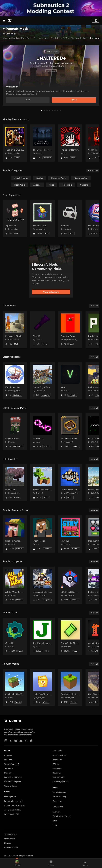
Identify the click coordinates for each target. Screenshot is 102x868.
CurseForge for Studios (62, 816)
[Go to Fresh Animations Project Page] (15, 534)
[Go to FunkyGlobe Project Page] (15, 483)
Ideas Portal (57, 760)
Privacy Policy (9, 839)
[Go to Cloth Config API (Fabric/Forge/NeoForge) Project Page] (70, 636)
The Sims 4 (9, 769)
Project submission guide (14, 801)
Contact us (57, 801)
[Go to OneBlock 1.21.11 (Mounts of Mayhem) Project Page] (70, 687)
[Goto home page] (10, 21)
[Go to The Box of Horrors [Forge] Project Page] (70, 143)
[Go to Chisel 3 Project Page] (42, 329)
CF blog (56, 764)
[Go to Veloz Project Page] (70, 381)
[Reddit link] (31, 741)
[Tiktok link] (11, 741)
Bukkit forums (58, 777)
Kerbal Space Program (13, 777)
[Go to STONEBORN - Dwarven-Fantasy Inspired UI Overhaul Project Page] (70, 432)
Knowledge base (59, 792)
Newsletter (57, 769)
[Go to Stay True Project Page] (70, 534)
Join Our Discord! (60, 755)
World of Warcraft (12, 764)
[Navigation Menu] (4, 21)
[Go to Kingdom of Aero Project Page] (15, 381)
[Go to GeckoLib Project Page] (15, 636)
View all (94, 306)
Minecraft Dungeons (13, 782)
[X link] (26, 741)
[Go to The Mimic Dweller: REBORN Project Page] (15, 143)
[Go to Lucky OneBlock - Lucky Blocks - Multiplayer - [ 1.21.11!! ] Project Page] (42, 687)
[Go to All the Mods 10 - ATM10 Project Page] (15, 585)
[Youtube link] (16, 741)
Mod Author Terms (11, 848)
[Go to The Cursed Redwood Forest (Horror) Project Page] (42, 143)
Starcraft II (9, 773)
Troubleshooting (59, 797)
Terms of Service (11, 834)
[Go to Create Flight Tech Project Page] (42, 381)
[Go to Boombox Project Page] (70, 219)
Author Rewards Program (15, 806)
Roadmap (57, 773)
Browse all (93, 171)
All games (8, 755)
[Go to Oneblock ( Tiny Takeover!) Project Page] (15, 687)
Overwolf (56, 812)
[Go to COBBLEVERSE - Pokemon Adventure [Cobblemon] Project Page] (70, 585)
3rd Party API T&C (12, 814)
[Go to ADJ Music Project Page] (42, 432)
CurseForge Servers (60, 782)
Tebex (55, 821)
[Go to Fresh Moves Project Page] (42, 534)
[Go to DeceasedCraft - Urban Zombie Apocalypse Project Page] (42, 585)
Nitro (55, 825)
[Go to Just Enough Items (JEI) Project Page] (42, 636)
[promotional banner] (51, 8)
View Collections (51, 292)
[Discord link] (21, 741)
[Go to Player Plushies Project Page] (15, 432)
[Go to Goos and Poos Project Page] (70, 329)
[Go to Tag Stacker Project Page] (15, 219)
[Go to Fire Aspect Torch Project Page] (15, 329)
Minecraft (8, 760)
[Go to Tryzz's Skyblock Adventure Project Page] (42, 483)
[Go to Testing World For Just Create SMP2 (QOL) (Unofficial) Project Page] (70, 483)
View (28, 100)
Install (74, 100)
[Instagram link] (6, 741)
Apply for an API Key (13, 810)
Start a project (10, 797)
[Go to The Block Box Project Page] (42, 219)
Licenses (8, 843)
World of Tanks (10, 786)
